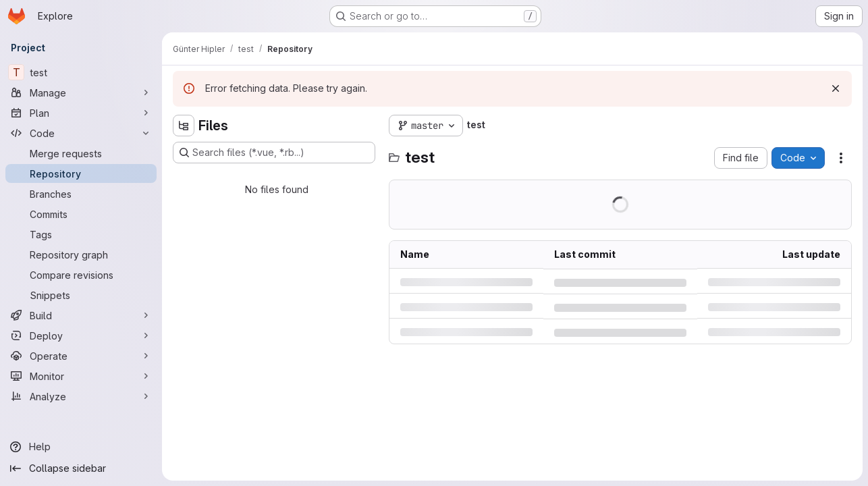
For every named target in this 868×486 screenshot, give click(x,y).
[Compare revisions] (81, 275)
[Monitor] (81, 376)
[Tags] (81, 234)
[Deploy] (81, 335)
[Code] (81, 133)
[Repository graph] (81, 254)
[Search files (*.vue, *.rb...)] (274, 153)
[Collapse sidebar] (81, 468)
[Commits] (81, 214)
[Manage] (81, 92)
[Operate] (81, 356)
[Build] (81, 315)
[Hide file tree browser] (184, 126)
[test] (81, 72)
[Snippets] (81, 295)
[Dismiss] (836, 88)
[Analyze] (81, 396)
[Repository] (81, 173)
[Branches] (81, 194)
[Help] (81, 447)
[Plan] (81, 113)
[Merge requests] (81, 153)
